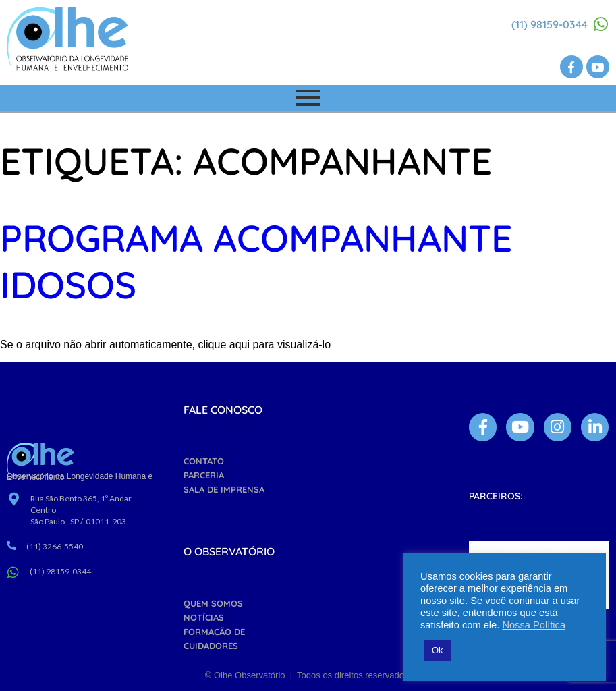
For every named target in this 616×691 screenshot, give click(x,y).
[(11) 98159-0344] (601, 24)
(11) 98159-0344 (550, 24)
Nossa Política (534, 625)
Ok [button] (438, 650)
